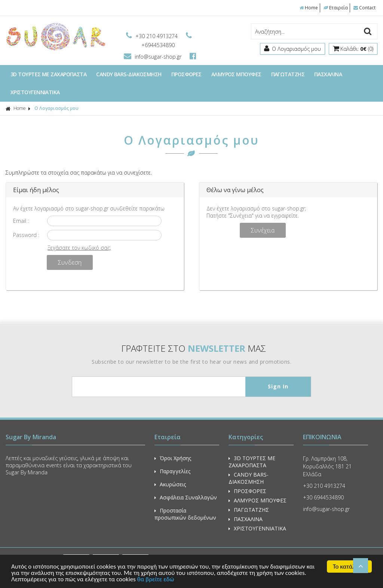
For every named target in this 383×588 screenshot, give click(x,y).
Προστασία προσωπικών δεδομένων (185, 514)
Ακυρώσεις (170, 484)
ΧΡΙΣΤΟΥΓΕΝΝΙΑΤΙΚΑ (35, 92)
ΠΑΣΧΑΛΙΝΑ (328, 74)
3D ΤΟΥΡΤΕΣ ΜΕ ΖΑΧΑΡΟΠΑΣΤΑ (48, 74)
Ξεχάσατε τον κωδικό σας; (79, 248)
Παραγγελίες (172, 471)
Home (309, 8)
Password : (26, 235)
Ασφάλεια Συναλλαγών (186, 497)
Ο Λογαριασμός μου (56, 108)
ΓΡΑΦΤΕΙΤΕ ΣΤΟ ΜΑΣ (194, 348)
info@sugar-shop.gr (153, 57)
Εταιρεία (336, 8)
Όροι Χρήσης (173, 458)
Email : (21, 221)
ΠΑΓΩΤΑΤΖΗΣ (288, 74)
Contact (364, 8)
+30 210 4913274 (153, 36)
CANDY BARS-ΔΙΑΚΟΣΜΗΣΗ (129, 74)
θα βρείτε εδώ (156, 580)
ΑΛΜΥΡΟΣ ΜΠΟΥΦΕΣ (236, 74)
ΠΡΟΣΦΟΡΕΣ (186, 74)
